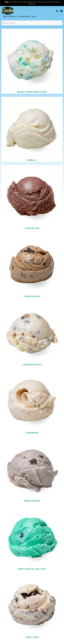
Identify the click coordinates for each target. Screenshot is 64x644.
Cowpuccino (32, 296)
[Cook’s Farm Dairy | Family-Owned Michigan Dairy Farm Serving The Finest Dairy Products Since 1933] (8, 10)
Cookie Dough (32, 365)
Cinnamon (32, 433)
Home (5, 16)
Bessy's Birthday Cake (32, 92)
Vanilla (32, 160)
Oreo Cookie (32, 501)
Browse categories (9, 23)
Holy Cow (32, 637)
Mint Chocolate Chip (32, 569)
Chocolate (32, 228)
